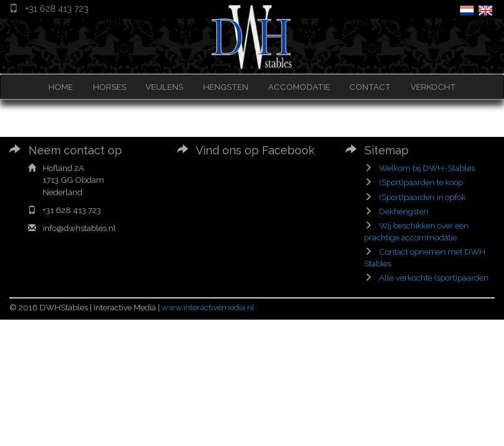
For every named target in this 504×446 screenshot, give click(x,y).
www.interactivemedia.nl (208, 307)
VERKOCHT (433, 87)
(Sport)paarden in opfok (422, 197)
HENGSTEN (226, 87)
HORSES (110, 87)
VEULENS (164, 87)
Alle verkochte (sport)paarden (434, 278)
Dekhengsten (404, 211)
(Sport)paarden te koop (421, 182)
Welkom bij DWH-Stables (427, 168)
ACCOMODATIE (299, 87)
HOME (61, 87)
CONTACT (370, 87)
